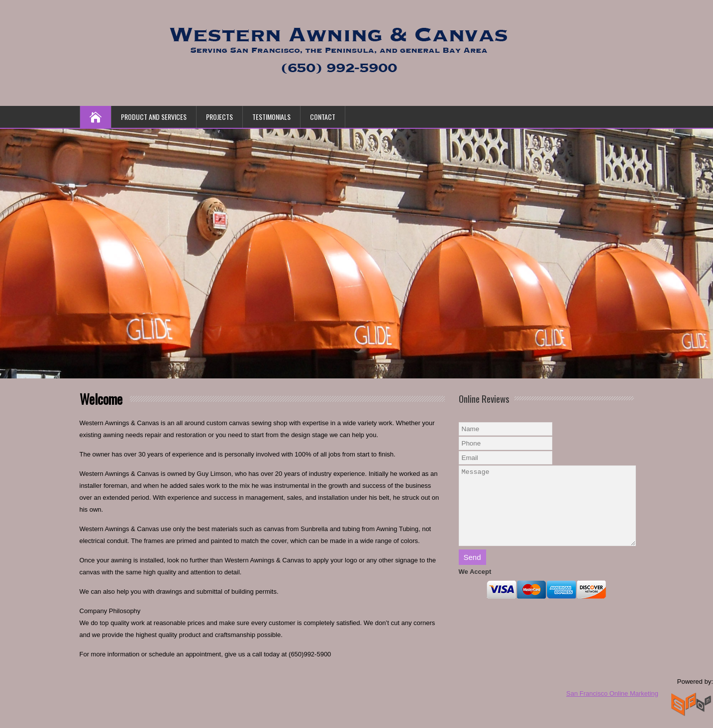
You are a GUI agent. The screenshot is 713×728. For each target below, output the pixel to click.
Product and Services (154, 117)
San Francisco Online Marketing (612, 693)
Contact (323, 117)
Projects (219, 117)
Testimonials (271, 117)
